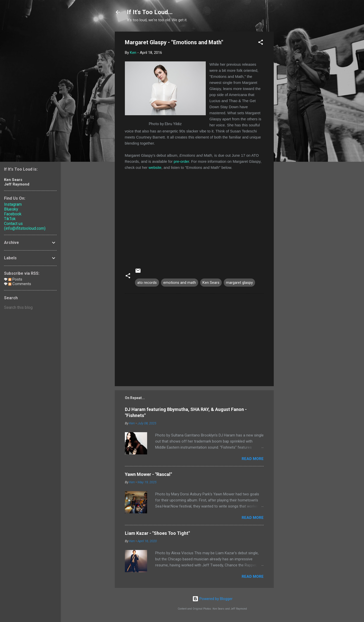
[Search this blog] (30, 308)
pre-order (181, 161)
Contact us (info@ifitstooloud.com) (25, 226)
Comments (20, 284)
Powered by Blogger (212, 599)
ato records (147, 283)
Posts (15, 279)
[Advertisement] (294, 107)
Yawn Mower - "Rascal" (148, 474)
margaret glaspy (239, 283)
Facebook (13, 214)
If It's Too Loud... (150, 12)
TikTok (10, 219)
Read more (253, 459)
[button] (261, 43)
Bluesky (11, 209)
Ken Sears (211, 283)
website (155, 167)
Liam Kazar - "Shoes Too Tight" (157, 533)
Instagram (13, 204)
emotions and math (180, 283)
